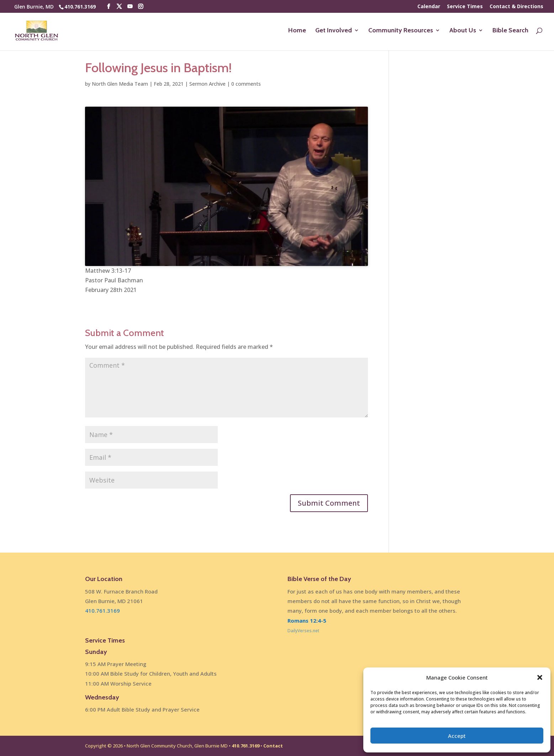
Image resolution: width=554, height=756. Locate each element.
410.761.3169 (80, 7)
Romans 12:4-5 (307, 621)
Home (297, 32)
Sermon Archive (207, 84)
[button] (540, 677)
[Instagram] (141, 7)
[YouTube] (130, 7)
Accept (457, 736)
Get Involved (334, 32)
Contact (273, 746)
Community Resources (401, 32)
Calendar (429, 7)
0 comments (246, 84)
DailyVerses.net (303, 631)
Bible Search (510, 32)
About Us (463, 32)
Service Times (465, 7)
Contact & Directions (516, 7)
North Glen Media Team (120, 84)
